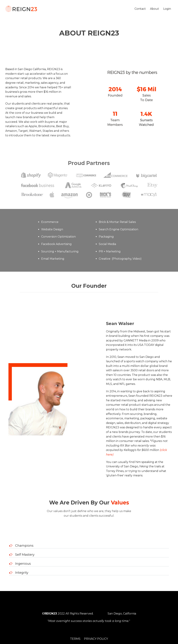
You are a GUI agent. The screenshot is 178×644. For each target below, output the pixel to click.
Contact (140, 9)
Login (167, 9)
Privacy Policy (96, 639)
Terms (75, 639)
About (154, 9)
